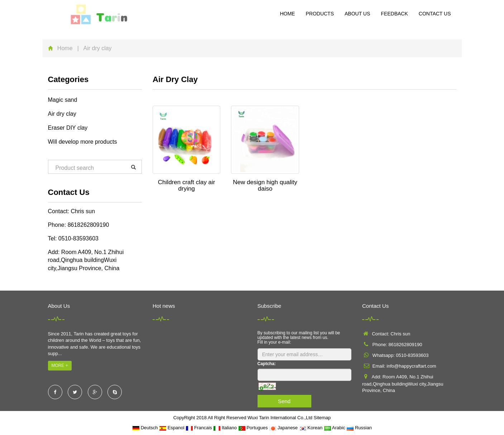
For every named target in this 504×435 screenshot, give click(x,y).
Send (284, 401)
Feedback (394, 14)
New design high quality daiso (265, 185)
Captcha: (267, 364)
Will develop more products (83, 142)
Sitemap (322, 418)
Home (287, 14)
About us (357, 14)
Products (320, 14)
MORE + (60, 365)
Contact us (435, 14)
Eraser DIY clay (68, 128)
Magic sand (63, 100)
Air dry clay (62, 114)
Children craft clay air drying (187, 185)
